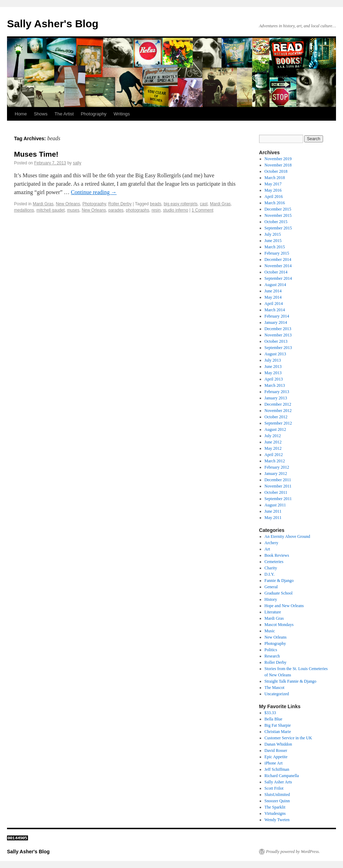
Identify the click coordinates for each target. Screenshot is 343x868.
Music (270, 631)
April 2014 (274, 304)
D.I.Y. (270, 574)
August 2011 (275, 505)
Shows (41, 114)
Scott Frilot (274, 788)
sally (77, 163)
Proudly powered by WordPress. (293, 852)
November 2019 (278, 159)
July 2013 (273, 360)
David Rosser (276, 750)
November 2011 (278, 486)
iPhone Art (274, 763)
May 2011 (273, 518)
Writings (122, 114)
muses (73, 210)
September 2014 (278, 278)
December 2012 (278, 404)
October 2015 (276, 222)
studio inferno (176, 210)
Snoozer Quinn (277, 801)
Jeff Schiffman (277, 769)
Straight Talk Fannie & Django (290, 681)
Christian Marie (278, 732)
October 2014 (276, 272)
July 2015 (273, 234)
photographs (138, 210)
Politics (271, 650)
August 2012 (275, 429)
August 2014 (275, 285)
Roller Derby (120, 204)
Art (267, 549)
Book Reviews (277, 555)
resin (156, 210)
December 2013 (278, 329)
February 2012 (277, 467)
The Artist (64, 114)
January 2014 (276, 322)
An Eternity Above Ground (287, 536)
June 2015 (273, 241)
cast (204, 204)
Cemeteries (274, 562)
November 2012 (278, 411)
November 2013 (278, 335)
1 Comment (202, 210)
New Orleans (68, 204)
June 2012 (273, 442)
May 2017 (273, 184)
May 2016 (273, 190)
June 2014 (273, 291)
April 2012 (274, 455)
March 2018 (275, 178)
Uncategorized (277, 694)
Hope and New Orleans (284, 606)
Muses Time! (36, 154)
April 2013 (274, 379)
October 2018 (276, 171)
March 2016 (275, 203)
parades (116, 210)
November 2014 (278, 266)
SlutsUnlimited (277, 795)
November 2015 (278, 215)
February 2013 (277, 392)
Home (21, 114)
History (271, 599)
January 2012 (276, 474)
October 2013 (276, 341)
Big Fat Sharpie (278, 725)
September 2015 (278, 228)
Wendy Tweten (277, 820)
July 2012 (273, 436)
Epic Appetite (276, 757)
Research (272, 656)
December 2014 (278, 259)
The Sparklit (275, 807)
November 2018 (278, 165)
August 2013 (275, 354)
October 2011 (276, 492)
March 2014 (275, 310)
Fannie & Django (279, 581)
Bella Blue (274, 719)
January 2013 (276, 398)
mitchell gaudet (51, 210)
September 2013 (278, 348)
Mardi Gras (43, 204)
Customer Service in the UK (288, 738)
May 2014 (273, 297)
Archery (271, 543)
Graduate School (279, 593)
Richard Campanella (282, 776)
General (271, 587)
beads (156, 204)
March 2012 (275, 461)
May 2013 (273, 373)
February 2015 (277, 253)
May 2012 (273, 448)
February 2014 (277, 316)
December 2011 (278, 480)
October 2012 (276, 417)
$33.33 (270, 713)
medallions (24, 210)
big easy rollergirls (181, 204)
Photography (94, 114)
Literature (273, 612)
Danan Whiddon (278, 744)
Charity (271, 568)
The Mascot (275, 688)
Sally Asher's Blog (53, 24)
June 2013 (273, 367)
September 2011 (278, 499)
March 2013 (275, 385)
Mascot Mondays (279, 625)
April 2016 (274, 197)
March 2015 (275, 247)
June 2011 (273, 511)
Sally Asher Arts (278, 782)
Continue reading (94, 192)
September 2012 (278, 423)
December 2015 (278, 209)
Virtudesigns (275, 813)
